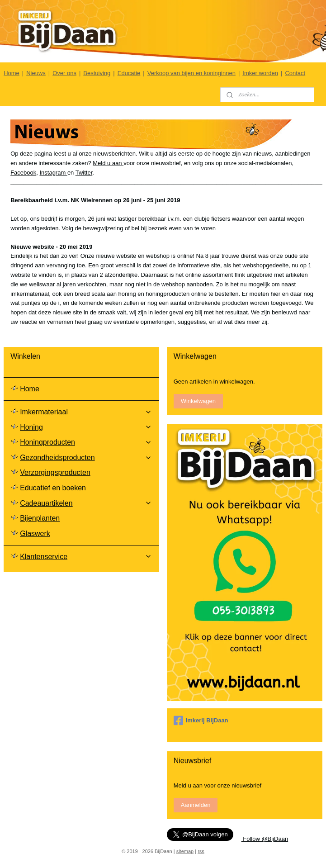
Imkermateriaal (86, 412)
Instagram (53, 172)
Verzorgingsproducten (55, 472)
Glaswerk (35, 534)
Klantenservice (86, 557)
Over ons (64, 73)
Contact (295, 73)
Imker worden (260, 73)
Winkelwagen (198, 401)
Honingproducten (86, 442)
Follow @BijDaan (265, 839)
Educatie (129, 73)
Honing (86, 427)
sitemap (185, 851)
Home (12, 73)
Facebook (23, 172)
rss (201, 851)
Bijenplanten (40, 518)
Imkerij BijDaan (201, 721)
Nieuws (36, 73)
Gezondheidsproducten (86, 458)
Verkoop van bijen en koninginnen (191, 73)
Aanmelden (196, 805)
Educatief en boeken (53, 488)
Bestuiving (97, 73)
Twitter (84, 172)
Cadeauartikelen (86, 503)
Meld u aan (108, 163)
